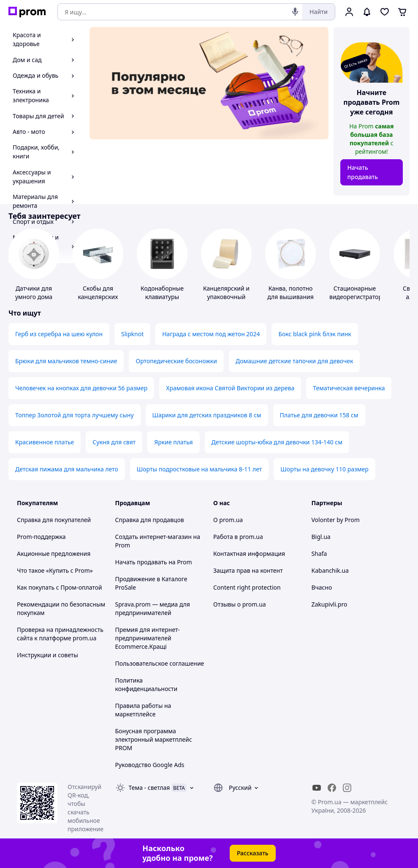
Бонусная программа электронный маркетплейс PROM (154, 739)
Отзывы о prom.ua (240, 604)
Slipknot (132, 334)
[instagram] (347, 788)
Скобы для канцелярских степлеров (98, 297)
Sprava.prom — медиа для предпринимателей (153, 608)
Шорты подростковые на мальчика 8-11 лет (199, 469)
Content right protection (247, 587)
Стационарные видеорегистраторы (358, 293)
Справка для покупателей (54, 520)
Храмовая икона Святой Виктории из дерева (230, 388)
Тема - (149, 788)
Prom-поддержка (41, 537)
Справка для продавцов (150, 520)
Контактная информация (249, 554)
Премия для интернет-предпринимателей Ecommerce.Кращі (148, 638)
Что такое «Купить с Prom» (55, 570)
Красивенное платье (45, 442)
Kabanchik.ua (330, 570)
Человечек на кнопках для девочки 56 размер (81, 388)
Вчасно (322, 587)
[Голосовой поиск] (295, 12)
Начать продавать (363, 172)
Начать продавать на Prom (154, 562)
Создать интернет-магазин (153, 537)
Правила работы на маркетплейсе (143, 710)
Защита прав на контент (248, 570)
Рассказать (253, 853)
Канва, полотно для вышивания (290, 293)
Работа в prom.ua (238, 537)
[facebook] (332, 788)
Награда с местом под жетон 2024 (211, 334)
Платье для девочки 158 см (319, 415)
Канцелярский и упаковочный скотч (226, 297)
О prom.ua (228, 520)
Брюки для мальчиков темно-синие (66, 361)
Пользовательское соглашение (160, 663)
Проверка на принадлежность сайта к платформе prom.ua (60, 634)
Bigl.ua (321, 537)
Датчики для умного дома (34, 293)
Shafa (319, 554)
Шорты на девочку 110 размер (324, 469)
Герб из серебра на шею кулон (59, 334)
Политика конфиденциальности (147, 684)
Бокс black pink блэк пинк (315, 334)
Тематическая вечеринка (349, 388)
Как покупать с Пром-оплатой (60, 587)
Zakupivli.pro (330, 604)
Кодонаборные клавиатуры (162, 293)
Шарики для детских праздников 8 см (207, 415)
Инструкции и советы (47, 655)
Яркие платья (173, 442)
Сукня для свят (114, 442)
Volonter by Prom (336, 520)
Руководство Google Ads (150, 765)
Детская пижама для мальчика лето (67, 469)
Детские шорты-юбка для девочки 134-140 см (277, 442)
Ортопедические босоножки (176, 361)
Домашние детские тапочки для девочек (294, 361)
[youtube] (317, 788)
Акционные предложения (54, 554)
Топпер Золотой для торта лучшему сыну (75, 415)
